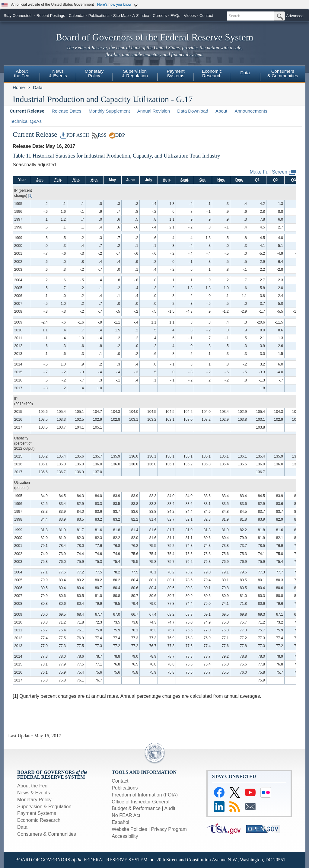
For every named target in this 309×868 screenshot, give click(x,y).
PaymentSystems (175, 73)
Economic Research (39, 820)
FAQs (175, 16)
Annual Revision (154, 111)
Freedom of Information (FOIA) (145, 795)
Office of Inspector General (140, 802)
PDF (68, 135)
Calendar (77, 16)
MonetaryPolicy (94, 73)
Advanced (295, 16)
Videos (190, 16)
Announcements (251, 111)
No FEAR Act (126, 815)
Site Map (121, 16)
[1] (30, 196)
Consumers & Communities (47, 834)
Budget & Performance (136, 808)
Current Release (27, 111)
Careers (160, 16)
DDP (117, 135)
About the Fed (32, 786)
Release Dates (66, 111)
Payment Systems (37, 813)
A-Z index (141, 16)
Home (19, 87)
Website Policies (129, 829)
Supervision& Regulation (135, 73)
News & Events (33, 793)
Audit (170, 808)
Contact (206, 16)
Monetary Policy (34, 800)
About (221, 111)
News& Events (58, 73)
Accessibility (125, 836)
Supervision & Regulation (44, 807)
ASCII (83, 135)
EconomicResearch (212, 73)
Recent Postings (51, 16)
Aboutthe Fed (22, 73)
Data (245, 73)
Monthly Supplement (109, 111)
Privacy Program (169, 829)
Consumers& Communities (283, 73)
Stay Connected (18, 16)
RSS (99, 135)
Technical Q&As (26, 121)
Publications (99, 16)
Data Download (193, 111)
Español (120, 822)
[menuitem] (22, 74)
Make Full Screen (273, 172)
